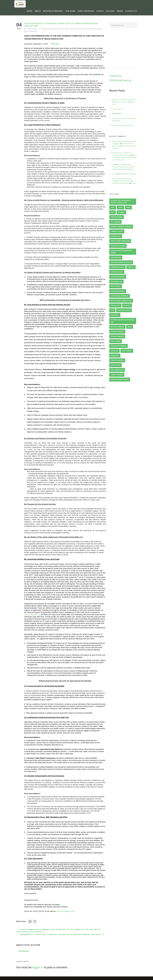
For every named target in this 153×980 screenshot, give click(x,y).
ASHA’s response (86, 11)
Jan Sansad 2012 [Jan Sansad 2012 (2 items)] (116, 281)
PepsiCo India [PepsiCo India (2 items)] (116, 341)
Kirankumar (32, 29)
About (38, 11)
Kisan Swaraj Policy (78, 29)
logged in (38, 967)
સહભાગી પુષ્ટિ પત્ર (118, 109)
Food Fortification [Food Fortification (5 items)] (118, 246)
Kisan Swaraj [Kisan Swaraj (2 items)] (116, 286)
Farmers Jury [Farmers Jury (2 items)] (116, 236)
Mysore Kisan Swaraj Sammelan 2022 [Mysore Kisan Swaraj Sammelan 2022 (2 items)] (123, 321)
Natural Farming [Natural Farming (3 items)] (117, 327)
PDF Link (55, 44)
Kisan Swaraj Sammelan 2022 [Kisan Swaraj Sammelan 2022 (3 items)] (121, 301)
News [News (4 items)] (130, 327)
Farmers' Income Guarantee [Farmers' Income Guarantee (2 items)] (121, 227)
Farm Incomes (63, 29)
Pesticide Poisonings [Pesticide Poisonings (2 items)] (118, 346)
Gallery (110, 11)
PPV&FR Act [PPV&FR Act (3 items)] (115, 356)
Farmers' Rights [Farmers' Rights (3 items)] (117, 231)
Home (30, 11)
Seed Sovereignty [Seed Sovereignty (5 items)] (117, 370)
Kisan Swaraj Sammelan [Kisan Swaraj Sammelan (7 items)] (120, 296)
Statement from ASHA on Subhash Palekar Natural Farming (124, 146)
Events (100, 11)
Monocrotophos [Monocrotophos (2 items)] (124, 310)
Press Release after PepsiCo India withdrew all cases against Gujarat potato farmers (124, 167)
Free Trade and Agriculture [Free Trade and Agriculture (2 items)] (121, 262)
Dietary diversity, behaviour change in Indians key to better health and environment (123, 181)
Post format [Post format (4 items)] (127, 351)
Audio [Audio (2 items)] (120, 207)
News (100, 29)
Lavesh (115, 174)
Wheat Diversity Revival (128, 174)
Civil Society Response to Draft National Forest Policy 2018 (124, 157)
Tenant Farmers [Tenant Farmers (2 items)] (117, 375)
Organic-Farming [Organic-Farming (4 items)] (117, 331)
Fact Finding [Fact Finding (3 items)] (115, 222)
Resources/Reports (53, 11)
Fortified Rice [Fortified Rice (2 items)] (116, 257)
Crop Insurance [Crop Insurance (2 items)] (117, 217)
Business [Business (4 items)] (121, 212)
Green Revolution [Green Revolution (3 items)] (117, 267)
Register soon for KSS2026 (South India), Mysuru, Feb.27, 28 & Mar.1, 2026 (124, 102)
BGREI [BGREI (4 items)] (128, 207)
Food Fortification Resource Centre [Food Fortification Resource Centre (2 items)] (122, 252)
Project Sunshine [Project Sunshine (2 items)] (117, 360)
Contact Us (131, 11)
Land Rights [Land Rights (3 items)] (115, 305)
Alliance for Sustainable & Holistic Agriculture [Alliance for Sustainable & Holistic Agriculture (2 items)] (121, 202)
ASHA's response (49, 29)
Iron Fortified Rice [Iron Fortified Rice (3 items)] (118, 277)
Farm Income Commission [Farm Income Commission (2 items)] (120, 241)
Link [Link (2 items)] (112, 310)
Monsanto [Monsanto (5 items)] (115, 315)
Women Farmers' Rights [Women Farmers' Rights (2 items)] (120, 379)
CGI (113, 165)
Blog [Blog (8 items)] (113, 212)
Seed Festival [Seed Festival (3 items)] (115, 365)
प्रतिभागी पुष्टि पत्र (117, 114)
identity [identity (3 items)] (131, 267)
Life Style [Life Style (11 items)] (127, 305)
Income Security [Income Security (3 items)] (117, 272)
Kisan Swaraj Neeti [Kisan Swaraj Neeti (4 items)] (118, 291)
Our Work (70, 11)
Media (120, 11)
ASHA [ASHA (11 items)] (113, 207)
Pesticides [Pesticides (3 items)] (114, 351)
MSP (95, 29)
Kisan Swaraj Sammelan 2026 (122, 125)
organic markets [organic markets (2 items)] (117, 336)
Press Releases (30, 31)
